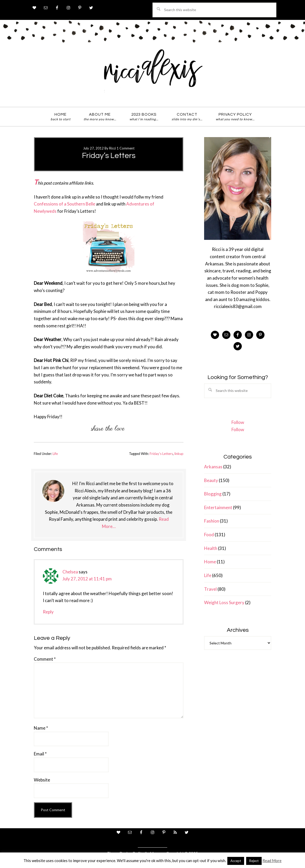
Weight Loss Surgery (224, 602)
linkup (179, 454)
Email (40, 754)
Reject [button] (254, 861)
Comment (45, 659)
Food (209, 535)
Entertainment (218, 507)
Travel (210, 589)
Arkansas (213, 467)
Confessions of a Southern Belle (65, 204)
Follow (238, 422)
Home (210, 562)
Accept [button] (236, 861)
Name (41, 728)
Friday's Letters (161, 454)
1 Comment (126, 148)
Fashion (212, 521)
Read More (272, 861)
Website (42, 780)
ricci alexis (152, 73)
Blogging (213, 494)
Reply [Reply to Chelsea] (48, 612)
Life (55, 454)
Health (211, 548)
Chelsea (70, 572)
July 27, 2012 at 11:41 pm (87, 579)
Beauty (211, 480)
